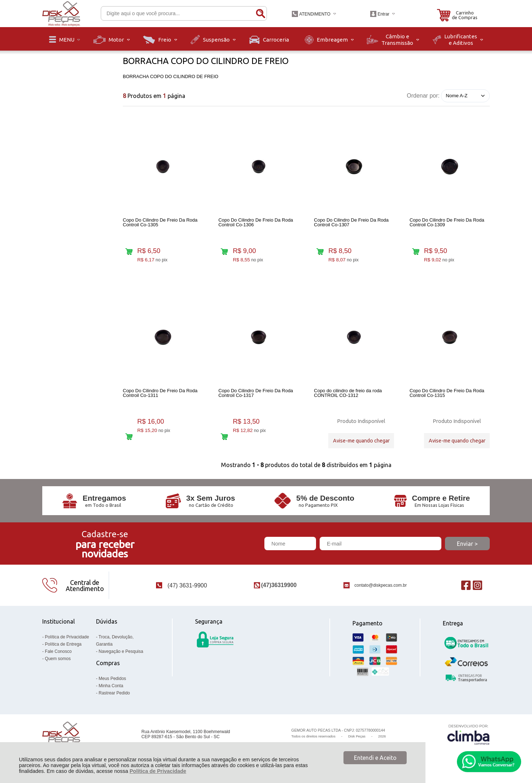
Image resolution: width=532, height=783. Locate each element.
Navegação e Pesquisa (121, 651)
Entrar (383, 14)
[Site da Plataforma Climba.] (468, 734)
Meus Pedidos (112, 679)
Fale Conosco (58, 651)
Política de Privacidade (158, 771)
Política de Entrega (63, 644)
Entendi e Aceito (375, 758)
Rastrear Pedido (114, 693)
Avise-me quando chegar (361, 441)
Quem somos (58, 659)
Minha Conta (111, 686)
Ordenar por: (423, 95)
